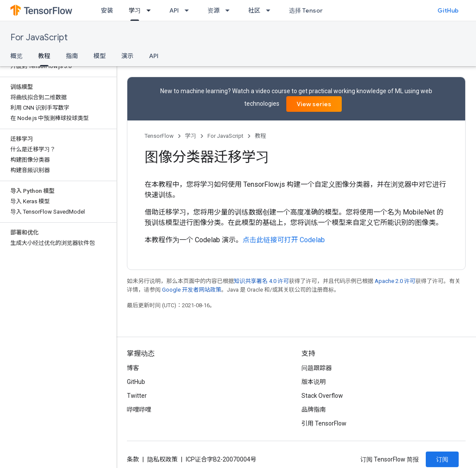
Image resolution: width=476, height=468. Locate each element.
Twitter (137, 396)
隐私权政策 (162, 459)
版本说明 (314, 382)
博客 (133, 368)
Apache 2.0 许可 (395, 281)
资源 (214, 10)
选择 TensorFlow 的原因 (322, 10)
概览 (16, 56)
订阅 (442, 459)
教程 (260, 136)
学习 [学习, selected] (135, 10)
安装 (107, 10)
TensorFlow (159, 136)
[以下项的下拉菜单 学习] (151, 10)
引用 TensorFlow (324, 423)
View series (314, 104)
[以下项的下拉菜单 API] (189, 10)
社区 (254, 10)
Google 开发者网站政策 (192, 290)
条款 (133, 459)
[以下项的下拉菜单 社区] (271, 10)
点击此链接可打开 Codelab (284, 240)
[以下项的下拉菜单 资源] (230, 10)
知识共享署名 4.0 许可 (261, 281)
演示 (127, 56)
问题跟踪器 (317, 368)
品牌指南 (314, 409)
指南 (72, 56)
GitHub (448, 10)
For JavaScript (39, 37)
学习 (191, 136)
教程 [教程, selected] (44, 56)
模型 (100, 56)
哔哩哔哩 (139, 409)
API (174, 10)
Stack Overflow (322, 396)
